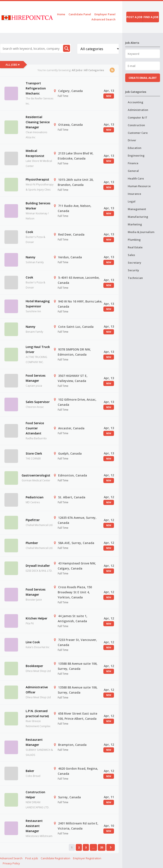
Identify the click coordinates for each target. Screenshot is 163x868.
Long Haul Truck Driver (38, 349)
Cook (29, 232)
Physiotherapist (37, 179)
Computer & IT (138, 117)
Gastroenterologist (36, 475)
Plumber (32, 543)
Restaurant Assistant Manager (34, 826)
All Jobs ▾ (13, 65)
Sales (131, 255)
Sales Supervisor (38, 402)
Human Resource (139, 186)
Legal (132, 201)
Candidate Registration (56, 858)
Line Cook (33, 642)
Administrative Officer (37, 690)
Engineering (136, 156)
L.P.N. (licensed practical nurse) (37, 713)
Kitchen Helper (37, 618)
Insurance (134, 194)
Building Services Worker (38, 206)
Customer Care (138, 133)
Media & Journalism (141, 232)
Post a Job (32, 858)
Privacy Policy (11, 863)
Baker (30, 771)
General (133, 171)
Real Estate (135, 247)
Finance (133, 163)
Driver (132, 140)
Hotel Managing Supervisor (38, 304)
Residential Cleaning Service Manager (38, 122)
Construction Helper (35, 795)
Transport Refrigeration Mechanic (36, 88)
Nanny (31, 257)
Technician (135, 278)
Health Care (136, 178)
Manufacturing (138, 217)
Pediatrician (35, 497)
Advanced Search (103, 19)
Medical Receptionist (35, 153)
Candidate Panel (80, 14)
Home (61, 14)
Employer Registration (87, 858)
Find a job (151, 17)
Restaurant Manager (34, 742)
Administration (138, 110)
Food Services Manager (36, 378)
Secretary (134, 263)
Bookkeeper (34, 666)
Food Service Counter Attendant (35, 428)
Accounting (136, 102)
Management (137, 209)
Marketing (135, 224)
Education (135, 148)
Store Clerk (34, 453)
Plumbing (134, 240)
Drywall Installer (38, 566)
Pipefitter (33, 520)
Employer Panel (105, 14)
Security (133, 270)
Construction (136, 125)
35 (102, 847)
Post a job (134, 17)
